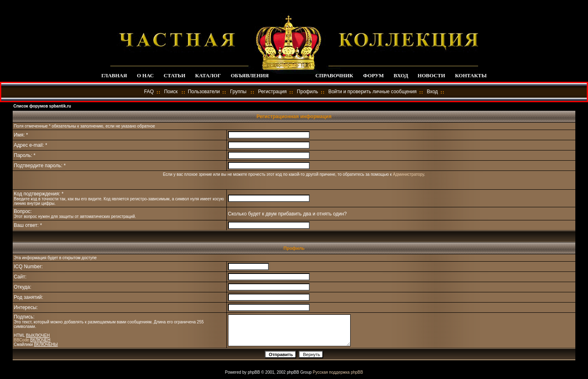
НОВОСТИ (431, 75)
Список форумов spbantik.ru (42, 106)
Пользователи (204, 92)
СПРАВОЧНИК (334, 75)
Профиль (308, 92)
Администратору (408, 174)
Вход (432, 92)
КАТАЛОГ (208, 75)
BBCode (21, 340)
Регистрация (272, 92)
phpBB (254, 372)
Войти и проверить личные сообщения (372, 92)
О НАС (145, 75)
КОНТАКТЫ (471, 75)
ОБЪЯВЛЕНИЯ (250, 75)
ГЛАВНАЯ (114, 75)
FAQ (149, 92)
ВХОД (401, 75)
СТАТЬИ (175, 75)
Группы (238, 92)
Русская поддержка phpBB (338, 372)
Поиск (171, 92)
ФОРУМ (373, 75)
